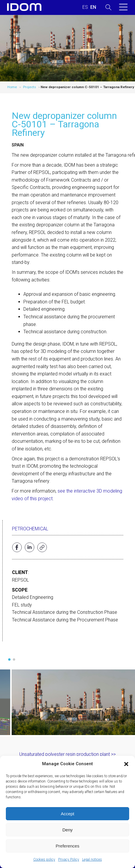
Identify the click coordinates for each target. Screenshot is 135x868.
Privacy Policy (69, 860)
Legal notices (92, 860)
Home (12, 87)
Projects (30, 87)
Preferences (68, 846)
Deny (67, 830)
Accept (67, 814)
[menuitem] (85, 7)
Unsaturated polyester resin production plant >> (67, 754)
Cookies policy (44, 860)
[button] (126, 764)
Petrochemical (30, 529)
